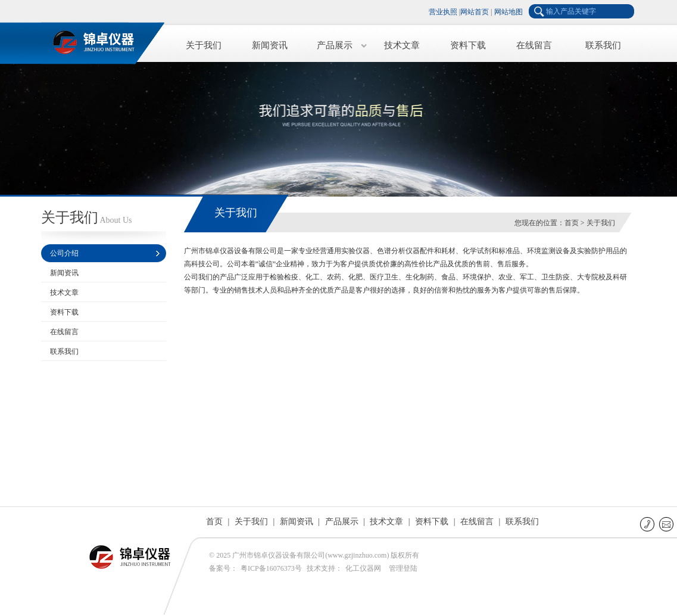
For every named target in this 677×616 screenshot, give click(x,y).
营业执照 (443, 12)
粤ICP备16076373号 (271, 568)
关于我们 (204, 45)
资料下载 (468, 45)
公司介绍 (64, 253)
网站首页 (475, 12)
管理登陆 (403, 568)
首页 (572, 223)
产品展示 (335, 45)
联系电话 (648, 524)
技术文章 (402, 45)
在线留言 (534, 45)
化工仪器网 (363, 568)
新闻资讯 (270, 45)
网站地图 (508, 12)
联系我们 (603, 45)
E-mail (667, 524)
